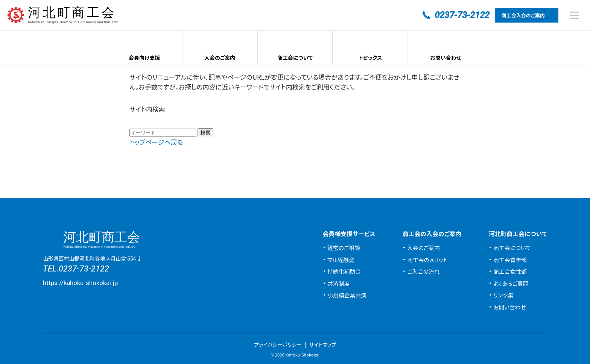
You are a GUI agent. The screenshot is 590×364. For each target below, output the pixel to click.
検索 (205, 133)
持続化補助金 (344, 271)
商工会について (295, 58)
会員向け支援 (144, 58)
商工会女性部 (510, 271)
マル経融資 (341, 260)
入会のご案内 (220, 58)
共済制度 (338, 283)
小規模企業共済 (347, 295)
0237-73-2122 (84, 269)
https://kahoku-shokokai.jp (80, 283)
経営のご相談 (344, 248)
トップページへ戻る (156, 142)
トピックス (370, 58)
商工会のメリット (427, 260)
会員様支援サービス (349, 234)
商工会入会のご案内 (523, 15)
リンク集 (503, 295)
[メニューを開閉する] (574, 15)
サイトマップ (322, 344)
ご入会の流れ (423, 271)
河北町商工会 (73, 15)
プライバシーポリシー (278, 344)
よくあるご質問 (511, 283)
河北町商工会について (518, 234)
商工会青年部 (510, 260)
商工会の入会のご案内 (432, 234)
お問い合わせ (446, 58)
